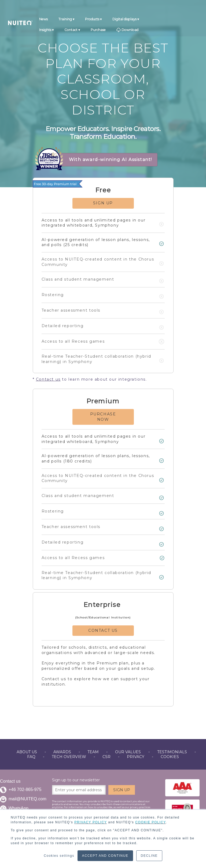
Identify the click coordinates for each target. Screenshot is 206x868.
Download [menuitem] (127, 31)
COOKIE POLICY (150, 822)
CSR (106, 757)
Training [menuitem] (65, 20)
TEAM (93, 752)
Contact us (48, 379)
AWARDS (62, 752)
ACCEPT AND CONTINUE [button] (105, 856)
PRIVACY (136, 757)
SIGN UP (103, 203)
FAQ (31, 757)
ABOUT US (27, 752)
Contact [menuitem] (71, 31)
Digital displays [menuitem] (124, 20)
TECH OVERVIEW (69, 757)
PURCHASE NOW (103, 417)
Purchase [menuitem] (98, 31)
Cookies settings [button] (59, 856)
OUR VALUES (128, 752)
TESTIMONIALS (172, 752)
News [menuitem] (43, 20)
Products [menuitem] (92, 20)
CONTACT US (103, 630)
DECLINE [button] (149, 856)
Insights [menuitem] (45, 31)
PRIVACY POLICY (91, 822)
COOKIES (170, 757)
